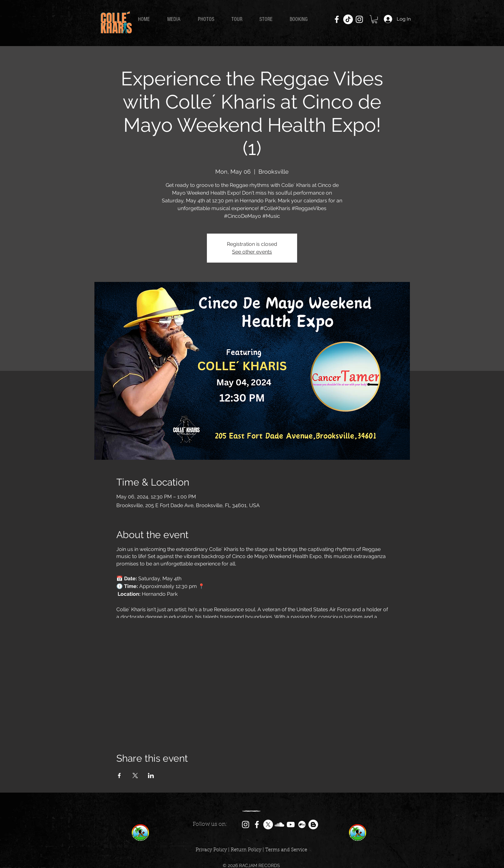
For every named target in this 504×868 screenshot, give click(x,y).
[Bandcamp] (302, 825)
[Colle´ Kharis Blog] (313, 825)
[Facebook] (337, 19)
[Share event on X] (135, 776)
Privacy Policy (211, 850)
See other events (252, 252)
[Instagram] (359, 19)
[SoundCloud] (279, 825)
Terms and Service (286, 850)
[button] (374, 19)
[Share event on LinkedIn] (151, 776)
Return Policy (246, 850)
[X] (268, 825)
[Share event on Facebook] (119, 776)
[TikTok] (348, 19)
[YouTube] (291, 825)
